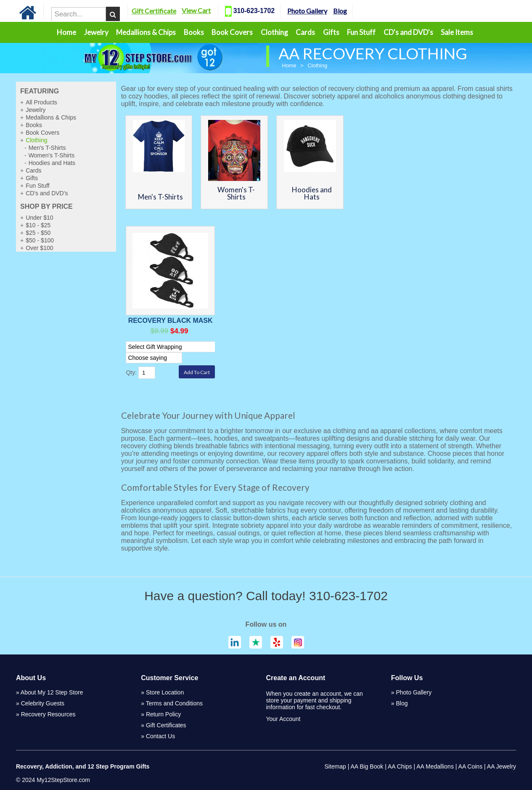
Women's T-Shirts (52, 155)
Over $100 (39, 248)
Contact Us (160, 736)
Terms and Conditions (174, 703)
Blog (351, 11)
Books (194, 32)
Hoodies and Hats (52, 163)
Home (66, 32)
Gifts (331, 32)
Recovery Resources (48, 714)
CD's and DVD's (408, 32)
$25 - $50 (38, 233)
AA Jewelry (502, 766)
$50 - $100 (40, 240)
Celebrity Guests (43, 703)
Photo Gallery (319, 11)
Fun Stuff (361, 32)
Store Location (165, 692)
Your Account (283, 719)
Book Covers (232, 32)
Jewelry (96, 32)
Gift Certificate (165, 11)
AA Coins (471, 766)
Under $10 (39, 218)
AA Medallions (435, 766)
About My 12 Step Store (52, 692)
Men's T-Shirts (47, 148)
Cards (305, 32)
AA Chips (400, 766)
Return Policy (163, 714)
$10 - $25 (38, 225)
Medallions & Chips (146, 32)
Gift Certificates (166, 725)
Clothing (274, 32)
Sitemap (335, 766)
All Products (41, 102)
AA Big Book (367, 766)
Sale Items (457, 32)
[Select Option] (173, 347)
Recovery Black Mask (171, 321)
